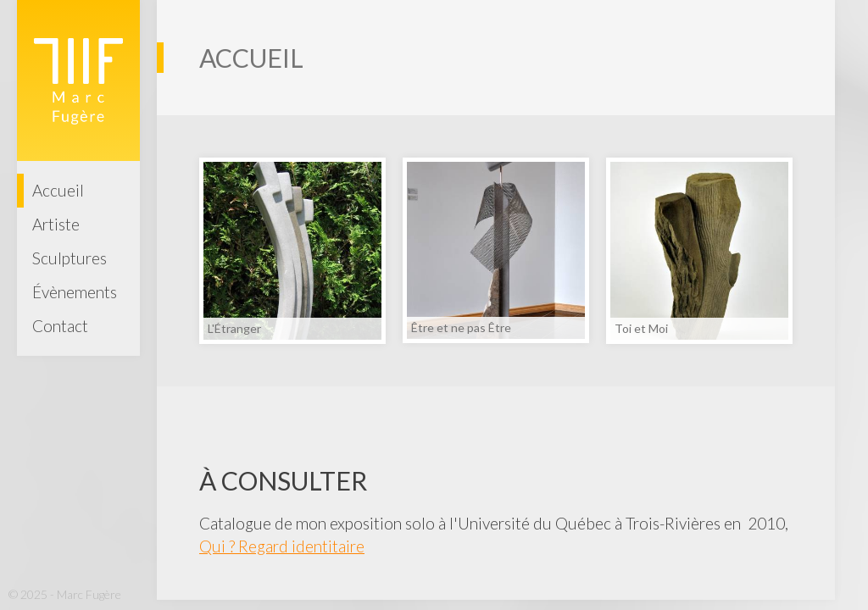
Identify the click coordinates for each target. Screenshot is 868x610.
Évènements (75, 292)
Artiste (56, 224)
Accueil (58, 190)
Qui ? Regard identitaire (282, 546)
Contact (60, 326)
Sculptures (70, 258)
